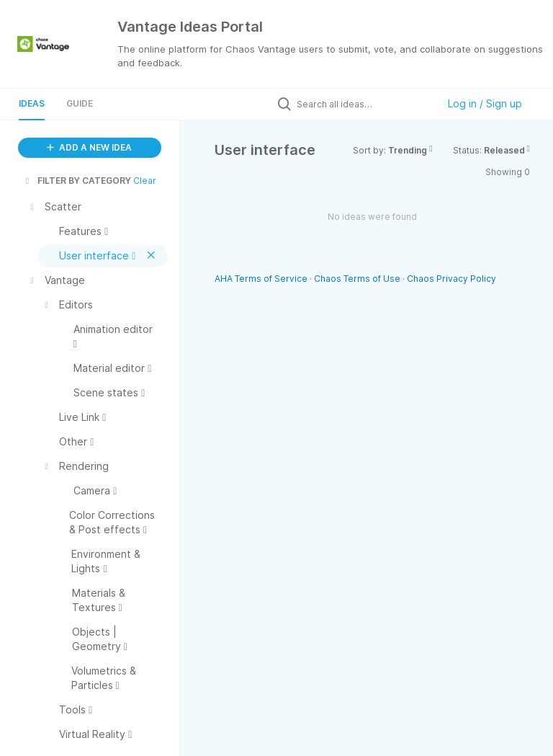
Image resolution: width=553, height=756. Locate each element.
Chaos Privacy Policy (451, 279)
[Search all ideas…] (364, 104)
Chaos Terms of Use (357, 279)
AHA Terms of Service (262, 279)
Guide (80, 103)
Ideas (32, 103)
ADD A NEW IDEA (89, 147)
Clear (145, 181)
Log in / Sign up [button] (485, 103)
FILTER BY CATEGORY (77, 181)
